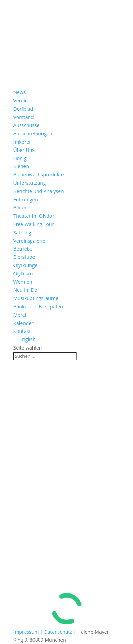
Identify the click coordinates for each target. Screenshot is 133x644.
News (20, 92)
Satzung (22, 232)
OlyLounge (26, 265)
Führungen (26, 199)
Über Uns (24, 150)
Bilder (20, 207)
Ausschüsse (27, 125)
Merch (21, 315)
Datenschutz (58, 632)
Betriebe (23, 249)
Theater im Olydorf (35, 216)
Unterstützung (30, 183)
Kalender (23, 323)
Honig (20, 158)
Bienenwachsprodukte (39, 175)
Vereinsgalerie (29, 241)
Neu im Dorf (27, 290)
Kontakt (22, 331)
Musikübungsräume (36, 298)
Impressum (26, 632)
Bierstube (24, 257)
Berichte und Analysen (39, 191)
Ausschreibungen (33, 133)
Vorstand (24, 117)
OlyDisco (23, 274)
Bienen (21, 166)
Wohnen (23, 282)
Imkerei (22, 142)
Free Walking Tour (34, 224)
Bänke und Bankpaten (38, 306)
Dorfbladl (24, 109)
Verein (21, 101)
